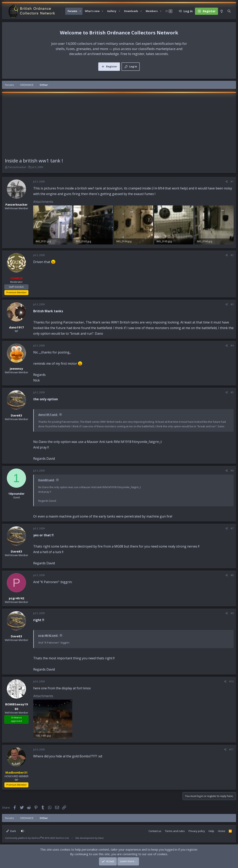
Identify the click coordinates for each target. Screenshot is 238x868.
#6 (232, 471)
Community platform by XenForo (37, 838)
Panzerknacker (17, 167)
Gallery (112, 11)
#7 (232, 528)
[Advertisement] (119, 127)
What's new (92, 11)
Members (152, 11)
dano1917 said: (48, 414)
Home (222, 831)
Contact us (155, 831)
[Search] (229, 11)
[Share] (227, 182)
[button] (80, 11)
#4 (232, 346)
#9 (232, 613)
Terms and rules (175, 831)
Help (211, 831)
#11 (231, 749)
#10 (231, 681)
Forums (72, 11)
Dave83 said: (46, 480)
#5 (232, 392)
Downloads (131, 11)
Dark (11, 831)
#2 (232, 255)
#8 (232, 575)
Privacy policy (197, 831)
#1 (232, 182)
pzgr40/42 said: (48, 635)
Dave (101, 838)
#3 (232, 304)
